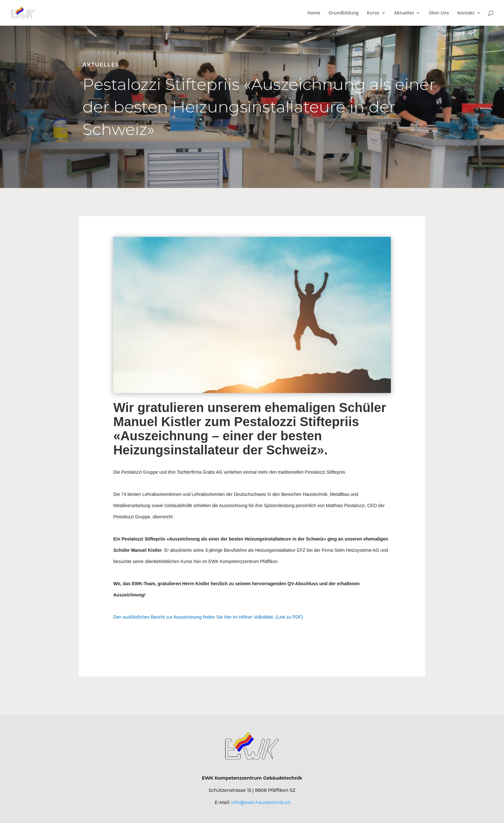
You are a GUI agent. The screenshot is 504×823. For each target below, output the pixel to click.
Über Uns (439, 13)
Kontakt (466, 13)
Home (314, 13)
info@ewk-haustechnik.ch (261, 802)
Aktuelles (404, 13)
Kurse (373, 13)
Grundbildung (344, 13)
